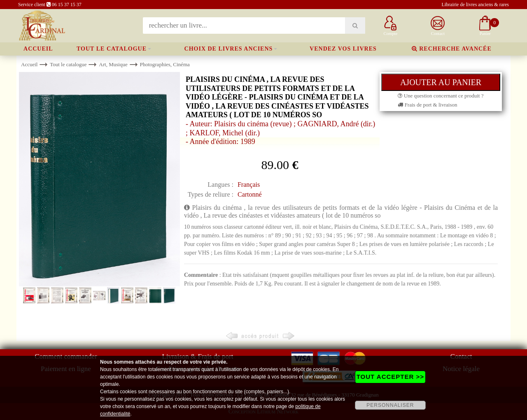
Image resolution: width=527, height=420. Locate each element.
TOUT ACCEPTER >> (390, 377)
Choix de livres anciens (229, 49)
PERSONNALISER (390, 405)
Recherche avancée (452, 49)
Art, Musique (113, 64)
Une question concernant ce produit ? (441, 96)
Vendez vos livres (343, 49)
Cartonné (250, 194)
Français (249, 184)
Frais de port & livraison (427, 105)
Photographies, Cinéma (164, 64)
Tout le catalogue (112, 49)
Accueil (38, 49)
